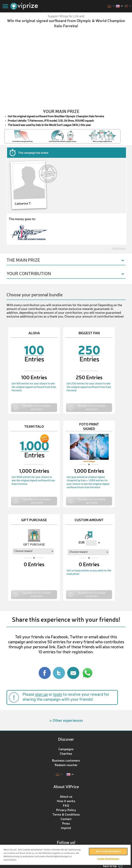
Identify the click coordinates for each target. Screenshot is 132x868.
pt (130, 6)
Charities (66, 753)
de (114, 6)
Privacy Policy (66, 810)
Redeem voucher (66, 765)
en (122, 6)
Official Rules (119, 249)
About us (66, 796)
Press (66, 823)
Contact (66, 819)
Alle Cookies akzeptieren (108, 852)
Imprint (66, 828)
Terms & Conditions (66, 814)
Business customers (66, 760)
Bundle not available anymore (37, 407)
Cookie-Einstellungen (108, 859)
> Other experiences (66, 720)
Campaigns (66, 749)
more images (89, 462)
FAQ (66, 805)
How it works (66, 801)
